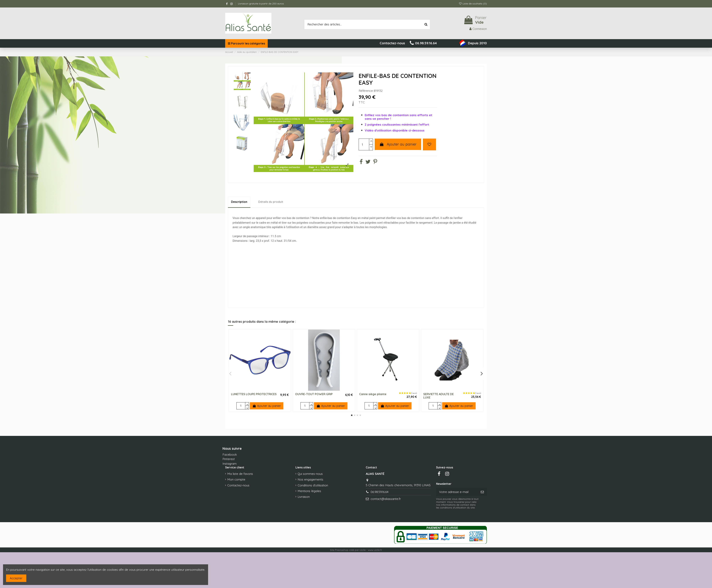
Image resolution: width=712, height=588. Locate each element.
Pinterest (229, 459)
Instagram (230, 464)
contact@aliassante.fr (386, 499)
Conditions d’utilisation (313, 485)
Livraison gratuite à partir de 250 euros (261, 4)
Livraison (304, 497)
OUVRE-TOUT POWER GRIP (314, 394)
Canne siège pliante (373, 394)
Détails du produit (271, 202)
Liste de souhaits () (473, 4)
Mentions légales (309, 491)
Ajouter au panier (398, 144)
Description (239, 202)
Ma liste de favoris (240, 474)
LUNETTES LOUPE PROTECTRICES (254, 394)
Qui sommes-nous (310, 474)
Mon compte (236, 479)
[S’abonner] (482, 492)
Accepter (16, 578)
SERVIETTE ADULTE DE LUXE (439, 396)
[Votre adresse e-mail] (457, 492)
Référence (366, 91)
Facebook (230, 454)
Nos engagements (310, 479)
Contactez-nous (238, 485)
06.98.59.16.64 (379, 492)
